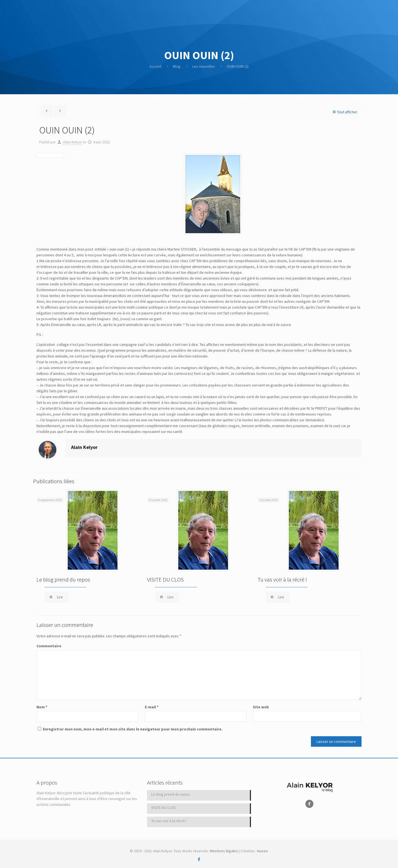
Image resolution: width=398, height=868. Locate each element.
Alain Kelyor (73, 142)
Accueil (155, 66)
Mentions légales (224, 851)
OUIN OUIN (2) (238, 66)
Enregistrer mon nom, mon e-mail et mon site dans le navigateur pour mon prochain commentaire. (133, 729)
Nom (42, 707)
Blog (177, 66)
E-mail (152, 707)
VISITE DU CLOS (165, 579)
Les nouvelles (204, 66)
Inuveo (263, 851)
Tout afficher (344, 112)
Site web (261, 707)
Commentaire (49, 646)
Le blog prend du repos (63, 579)
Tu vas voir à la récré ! (282, 579)
